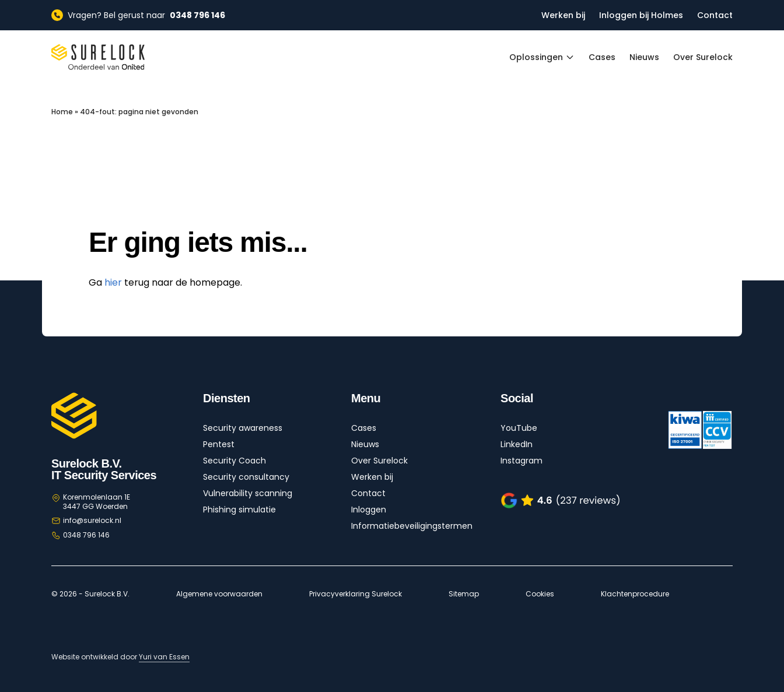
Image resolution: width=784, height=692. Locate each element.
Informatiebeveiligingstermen (412, 526)
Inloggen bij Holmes (641, 15)
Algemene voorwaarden (219, 594)
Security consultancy (246, 477)
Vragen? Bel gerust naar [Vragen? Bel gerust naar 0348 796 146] (138, 15)
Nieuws (644, 57)
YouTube (519, 428)
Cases (602, 57)
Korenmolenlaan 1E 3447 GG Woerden (97, 502)
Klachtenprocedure (635, 594)
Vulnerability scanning (248, 493)
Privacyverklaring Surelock (356, 594)
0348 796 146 (86, 535)
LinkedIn (517, 444)
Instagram (521, 461)
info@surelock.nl (92, 520)
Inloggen (369, 510)
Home (62, 112)
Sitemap (464, 594)
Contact (715, 15)
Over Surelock (703, 57)
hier (113, 282)
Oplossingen (542, 57)
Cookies (540, 594)
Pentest (219, 444)
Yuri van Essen (164, 657)
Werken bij (563, 15)
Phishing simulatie (239, 510)
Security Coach (235, 461)
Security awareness (243, 428)
